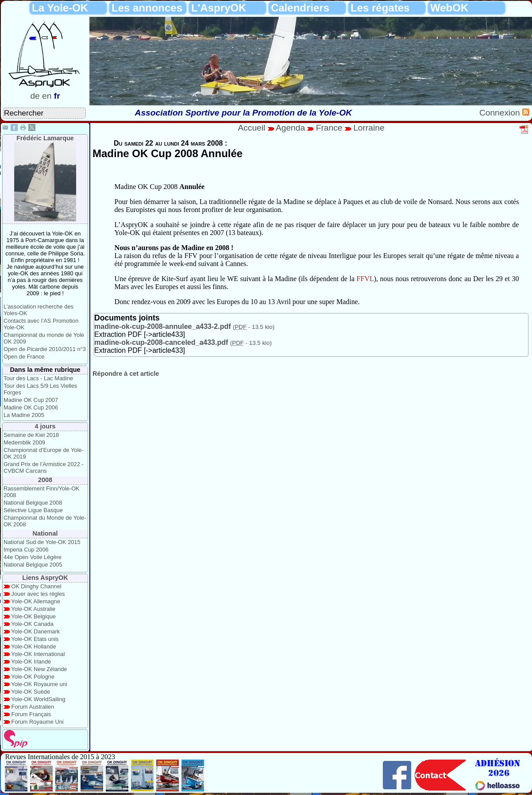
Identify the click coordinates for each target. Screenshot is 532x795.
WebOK (449, 8)
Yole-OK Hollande (33, 646)
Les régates (380, 8)
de (35, 96)
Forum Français (31, 714)
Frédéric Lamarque (45, 138)
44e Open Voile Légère (33, 557)
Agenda (292, 128)
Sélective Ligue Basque (33, 510)
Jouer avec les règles (38, 594)
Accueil (251, 128)
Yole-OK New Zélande (39, 669)
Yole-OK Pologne (33, 677)
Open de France (24, 357)
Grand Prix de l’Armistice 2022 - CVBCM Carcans (44, 467)
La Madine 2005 (24, 415)
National (45, 533)
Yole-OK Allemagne (36, 601)
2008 (45, 480)
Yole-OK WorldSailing (38, 699)
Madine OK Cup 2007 (31, 400)
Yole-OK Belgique (33, 616)
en (47, 96)
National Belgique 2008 (33, 503)
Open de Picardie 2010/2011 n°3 (45, 349)
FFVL (365, 279)
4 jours (45, 426)
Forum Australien (33, 707)
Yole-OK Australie (33, 609)
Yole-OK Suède (31, 692)
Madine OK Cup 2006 (31, 407)
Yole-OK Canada (32, 624)
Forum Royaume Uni (38, 722)
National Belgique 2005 (33, 565)
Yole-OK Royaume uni (39, 684)
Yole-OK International (38, 654)
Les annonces (147, 8)
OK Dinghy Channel (37, 586)
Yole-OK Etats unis (35, 639)
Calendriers (300, 8)
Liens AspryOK (45, 578)
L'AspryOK (219, 8)
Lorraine (369, 128)
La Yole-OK (60, 8)
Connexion (501, 113)
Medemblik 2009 (24, 442)
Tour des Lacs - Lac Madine (38, 378)
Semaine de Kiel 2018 (31, 435)
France (329, 128)
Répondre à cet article (126, 374)
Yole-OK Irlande (31, 662)
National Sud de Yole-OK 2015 (42, 542)
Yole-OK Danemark (35, 631)
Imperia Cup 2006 (26, 550)
